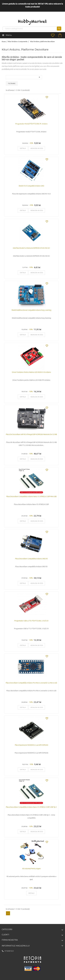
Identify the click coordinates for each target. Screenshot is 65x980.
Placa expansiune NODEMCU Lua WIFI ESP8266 (31, 745)
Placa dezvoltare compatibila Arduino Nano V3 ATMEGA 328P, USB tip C (31, 807)
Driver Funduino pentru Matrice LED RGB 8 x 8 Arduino (31, 372)
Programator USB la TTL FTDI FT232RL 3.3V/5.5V (31, 621)
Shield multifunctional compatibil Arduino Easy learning (31, 310)
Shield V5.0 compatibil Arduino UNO (31, 186)
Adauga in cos (37, 148)
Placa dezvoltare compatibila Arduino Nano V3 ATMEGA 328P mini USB (31, 496)
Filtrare (12, 83)
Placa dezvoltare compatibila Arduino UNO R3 (31, 559)
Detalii (23, 148)
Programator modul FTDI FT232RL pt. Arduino (31, 124)
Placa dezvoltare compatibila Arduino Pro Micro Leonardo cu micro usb (31, 683)
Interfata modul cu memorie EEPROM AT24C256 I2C (31, 248)
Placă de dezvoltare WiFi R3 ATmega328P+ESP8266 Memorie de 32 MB (31, 434)
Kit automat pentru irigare (31, 869)
